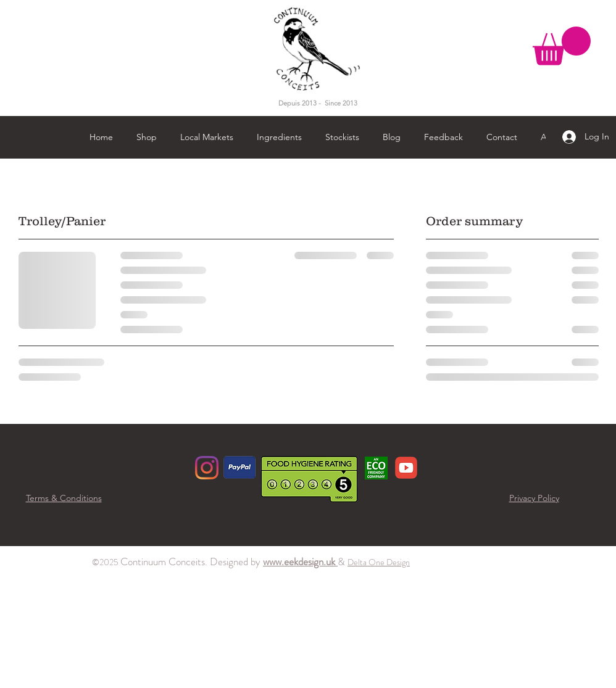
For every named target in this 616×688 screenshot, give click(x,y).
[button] (562, 46)
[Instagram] (207, 468)
